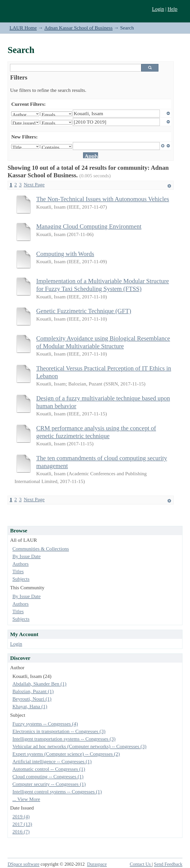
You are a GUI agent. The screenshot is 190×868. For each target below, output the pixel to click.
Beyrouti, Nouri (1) (32, 699)
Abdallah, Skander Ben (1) (39, 684)
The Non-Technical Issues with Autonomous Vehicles (103, 199)
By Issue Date (26, 556)
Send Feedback (168, 864)
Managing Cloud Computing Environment (89, 226)
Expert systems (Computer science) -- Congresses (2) (66, 754)
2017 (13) (22, 824)
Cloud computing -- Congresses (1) (48, 776)
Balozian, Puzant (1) (33, 691)
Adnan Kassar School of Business (79, 28)
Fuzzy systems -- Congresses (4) (45, 724)
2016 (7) (21, 832)
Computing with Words (65, 254)
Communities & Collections (41, 549)
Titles (18, 571)
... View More (26, 799)
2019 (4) (21, 816)
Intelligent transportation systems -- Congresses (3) (64, 739)
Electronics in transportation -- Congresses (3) (59, 731)
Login (158, 9)
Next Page (34, 184)
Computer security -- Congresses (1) (49, 784)
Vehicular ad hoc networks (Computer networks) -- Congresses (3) (79, 746)
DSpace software (23, 864)
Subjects (21, 579)
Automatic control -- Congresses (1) (49, 769)
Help (172, 9)
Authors (20, 564)
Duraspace (97, 864)
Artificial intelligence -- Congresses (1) (52, 761)
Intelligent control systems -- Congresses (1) (57, 792)
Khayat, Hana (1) (30, 706)
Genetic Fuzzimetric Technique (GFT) (84, 311)
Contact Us (141, 864)
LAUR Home (23, 28)
